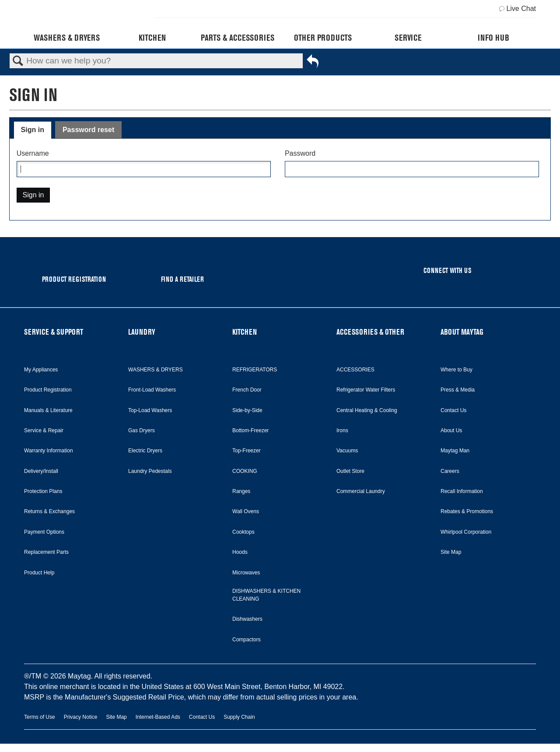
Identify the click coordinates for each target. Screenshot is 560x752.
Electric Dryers (145, 451)
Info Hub (493, 38)
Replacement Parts (46, 552)
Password (300, 153)
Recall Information (462, 491)
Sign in (33, 130)
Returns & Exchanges (49, 511)
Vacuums (347, 451)
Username (33, 153)
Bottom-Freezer (250, 430)
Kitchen (152, 38)
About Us (451, 430)
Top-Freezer (247, 451)
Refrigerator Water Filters (366, 390)
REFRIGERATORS (255, 370)
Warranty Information (49, 451)
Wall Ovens (246, 511)
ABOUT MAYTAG (462, 332)
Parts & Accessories (238, 38)
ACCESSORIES (355, 370)
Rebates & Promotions (467, 511)
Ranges (241, 491)
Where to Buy (457, 370)
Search (18, 61)
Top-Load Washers (150, 410)
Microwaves (246, 573)
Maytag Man (455, 451)
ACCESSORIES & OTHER (370, 332)
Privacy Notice (81, 717)
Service (408, 38)
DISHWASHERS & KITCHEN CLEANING (266, 595)
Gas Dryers (142, 430)
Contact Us (453, 410)
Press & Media (458, 390)
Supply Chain (239, 717)
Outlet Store (350, 471)
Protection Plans (43, 491)
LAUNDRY (142, 332)
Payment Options (44, 532)
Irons (342, 430)
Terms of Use (40, 717)
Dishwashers (247, 619)
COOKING (245, 471)
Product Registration (48, 390)
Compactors (247, 640)
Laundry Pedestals (150, 471)
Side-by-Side (247, 410)
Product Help (39, 573)
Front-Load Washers (152, 390)
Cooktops (243, 532)
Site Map (451, 552)
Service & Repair (44, 430)
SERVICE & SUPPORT (54, 332)
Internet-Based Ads (158, 717)
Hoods (240, 552)
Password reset (88, 130)
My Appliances (41, 370)
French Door (247, 390)
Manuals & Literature (48, 410)
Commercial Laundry (361, 491)
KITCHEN (245, 332)
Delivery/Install (41, 471)
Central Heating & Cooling (367, 410)
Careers (450, 471)
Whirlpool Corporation (466, 532)
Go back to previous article (313, 63)
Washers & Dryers (67, 38)
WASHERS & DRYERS (156, 370)
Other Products (323, 38)
